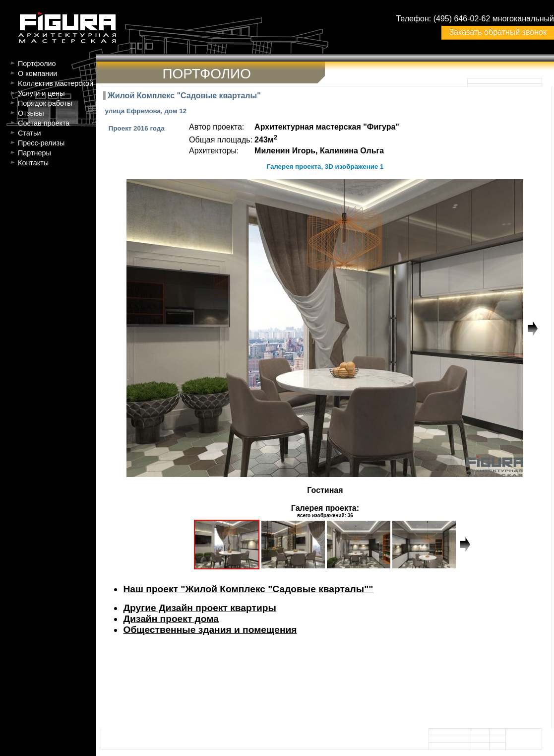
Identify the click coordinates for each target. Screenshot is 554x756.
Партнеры (34, 153)
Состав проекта (44, 123)
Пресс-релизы (41, 143)
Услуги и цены (41, 93)
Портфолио (37, 64)
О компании (37, 73)
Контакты (33, 163)
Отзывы (31, 113)
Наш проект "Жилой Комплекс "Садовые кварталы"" (248, 589)
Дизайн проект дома (171, 619)
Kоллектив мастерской (56, 83)
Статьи (30, 133)
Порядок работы (45, 103)
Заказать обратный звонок (497, 32)
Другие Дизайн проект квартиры (199, 608)
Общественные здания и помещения (210, 630)
